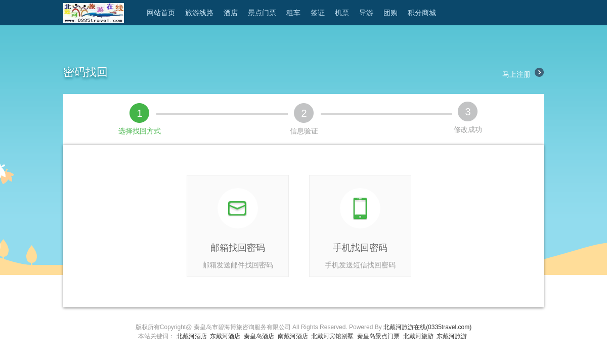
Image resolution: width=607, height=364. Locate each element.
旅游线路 (199, 13)
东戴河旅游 (452, 336)
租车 (293, 13)
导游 (366, 13)
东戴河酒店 (225, 336)
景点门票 (262, 13)
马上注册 (523, 74)
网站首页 (161, 13)
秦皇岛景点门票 (378, 336)
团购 (391, 13)
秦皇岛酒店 (259, 336)
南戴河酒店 (293, 336)
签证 (318, 13)
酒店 (231, 13)
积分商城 (422, 13)
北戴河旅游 (418, 336)
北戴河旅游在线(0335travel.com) (427, 327)
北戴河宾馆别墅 (332, 336)
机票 (342, 13)
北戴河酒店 (192, 336)
